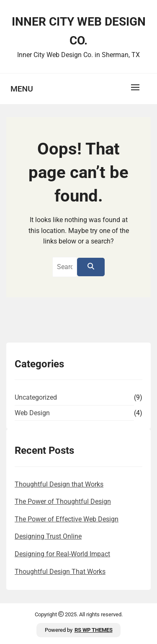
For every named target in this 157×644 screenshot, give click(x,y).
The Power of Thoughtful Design (63, 501)
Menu (22, 89)
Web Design (32, 413)
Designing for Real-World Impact (62, 554)
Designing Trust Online (48, 536)
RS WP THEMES (94, 630)
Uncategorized (36, 397)
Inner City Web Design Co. (79, 31)
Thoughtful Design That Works (60, 572)
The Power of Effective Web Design (67, 519)
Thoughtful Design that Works (59, 484)
